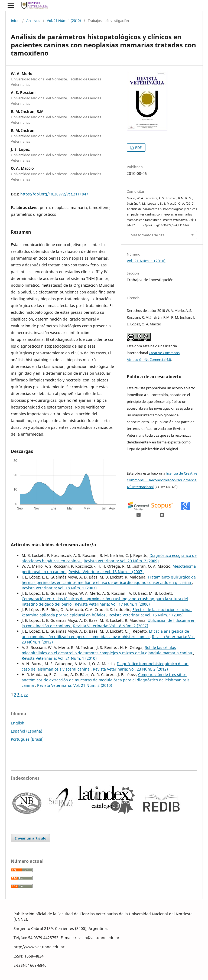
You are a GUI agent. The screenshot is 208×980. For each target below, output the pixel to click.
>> (26, 695)
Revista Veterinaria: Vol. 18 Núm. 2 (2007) (111, 626)
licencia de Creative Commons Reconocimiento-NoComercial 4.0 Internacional (162, 480)
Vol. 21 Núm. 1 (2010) (64, 21)
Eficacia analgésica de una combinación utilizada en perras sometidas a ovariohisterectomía (105, 634)
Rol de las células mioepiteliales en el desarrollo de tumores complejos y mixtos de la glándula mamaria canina (107, 650)
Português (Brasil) (27, 739)
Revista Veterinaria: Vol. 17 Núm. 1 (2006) (112, 604)
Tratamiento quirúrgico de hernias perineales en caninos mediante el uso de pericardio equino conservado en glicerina (109, 580)
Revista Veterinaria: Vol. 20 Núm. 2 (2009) (121, 561)
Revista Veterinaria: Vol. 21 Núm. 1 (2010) (59, 658)
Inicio (15, 21)
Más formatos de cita (147, 235)
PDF (138, 148)
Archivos (33, 21)
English (18, 723)
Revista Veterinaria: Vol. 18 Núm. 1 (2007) (106, 572)
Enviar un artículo (30, 838)
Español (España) (27, 731)
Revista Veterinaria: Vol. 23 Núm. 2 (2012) (130, 669)
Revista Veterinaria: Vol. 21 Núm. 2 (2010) (75, 685)
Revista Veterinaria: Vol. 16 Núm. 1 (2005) (146, 615)
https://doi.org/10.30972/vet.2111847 (54, 194)
